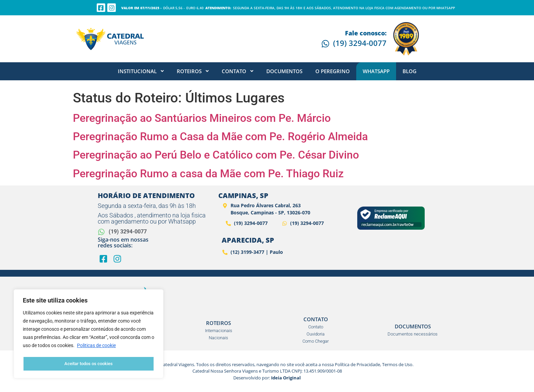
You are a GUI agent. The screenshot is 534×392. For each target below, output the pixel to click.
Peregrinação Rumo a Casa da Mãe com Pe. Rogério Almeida (220, 136)
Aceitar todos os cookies (89, 364)
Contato (316, 327)
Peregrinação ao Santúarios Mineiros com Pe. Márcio (202, 118)
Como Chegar (316, 341)
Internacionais (219, 331)
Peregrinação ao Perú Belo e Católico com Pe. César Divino (216, 155)
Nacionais (218, 338)
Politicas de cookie (96, 347)
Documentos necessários (413, 334)
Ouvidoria (316, 334)
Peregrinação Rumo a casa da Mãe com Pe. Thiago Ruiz (208, 174)
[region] (89, 334)
